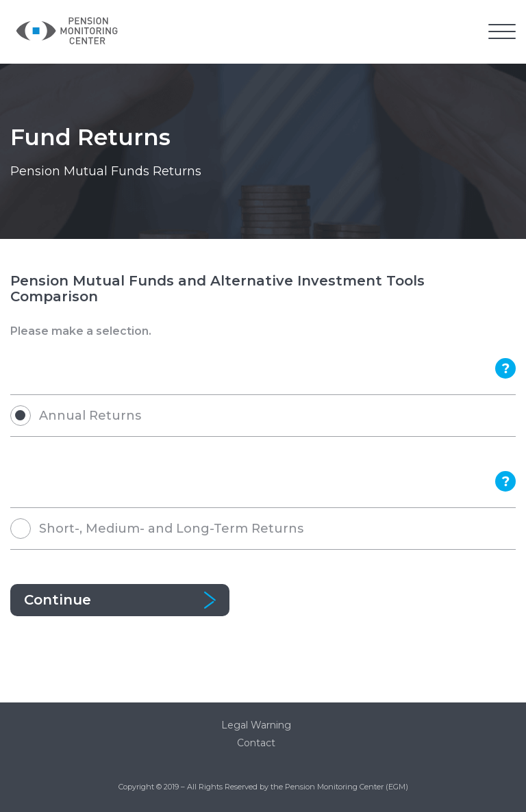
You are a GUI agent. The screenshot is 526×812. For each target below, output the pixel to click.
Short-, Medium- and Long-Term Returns (171, 529)
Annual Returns (90, 416)
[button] (502, 33)
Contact (256, 743)
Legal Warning (256, 725)
